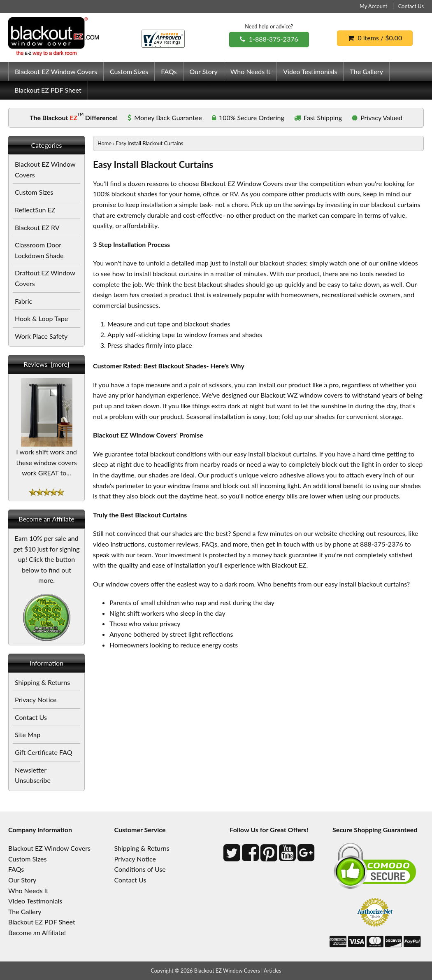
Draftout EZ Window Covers (45, 278)
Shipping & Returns (42, 682)
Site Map (28, 734)
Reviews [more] (47, 364)
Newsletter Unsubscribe (33, 775)
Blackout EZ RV (37, 227)
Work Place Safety (41, 336)
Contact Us (411, 6)
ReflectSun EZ (35, 210)
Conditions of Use (140, 869)
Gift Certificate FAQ (44, 752)
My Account (373, 6)
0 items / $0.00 (375, 38)
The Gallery (366, 71)
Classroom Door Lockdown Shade (39, 250)
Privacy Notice (36, 700)
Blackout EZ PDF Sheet (48, 90)
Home (105, 143)
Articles (273, 971)
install (267, 385)
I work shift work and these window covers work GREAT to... (46, 458)
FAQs (169, 71)
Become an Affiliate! (37, 932)
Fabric (23, 301)
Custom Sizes (129, 71)
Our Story (204, 71)
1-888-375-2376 (269, 39)
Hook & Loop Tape (41, 318)
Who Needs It (250, 71)
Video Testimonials (310, 71)
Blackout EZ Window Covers (56, 71)
